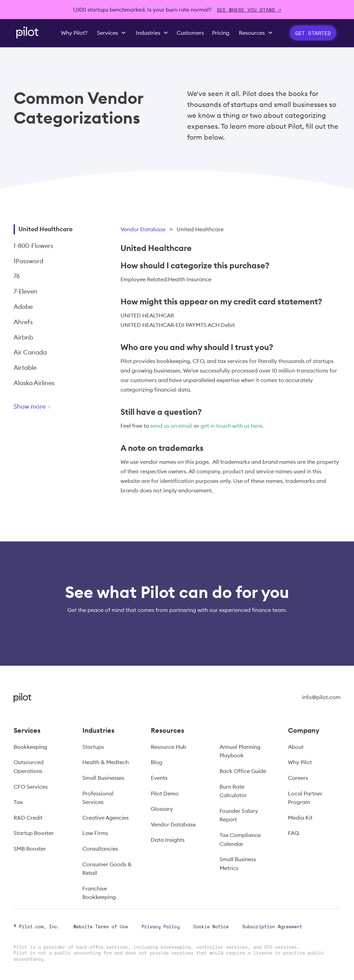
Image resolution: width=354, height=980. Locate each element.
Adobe (23, 307)
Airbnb (23, 337)
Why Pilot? (74, 33)
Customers (190, 33)
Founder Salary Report (239, 815)
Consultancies (100, 849)
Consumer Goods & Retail (107, 869)
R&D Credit (28, 818)
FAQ (293, 833)
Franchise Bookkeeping (99, 893)
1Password (28, 261)
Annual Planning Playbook (240, 751)
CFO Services (31, 787)
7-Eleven (26, 291)
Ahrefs (23, 322)
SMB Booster (30, 849)
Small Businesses (103, 778)
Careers (298, 778)
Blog (157, 762)
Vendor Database (143, 229)
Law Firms (95, 833)
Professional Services (98, 798)
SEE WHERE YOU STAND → (249, 10)
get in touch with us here (231, 426)
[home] (27, 33)
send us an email (171, 426)
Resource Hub (168, 747)
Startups (93, 747)
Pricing (221, 33)
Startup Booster (34, 833)
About (296, 747)
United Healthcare (45, 229)
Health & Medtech (106, 762)
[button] (112, 33)
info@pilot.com (321, 697)
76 (17, 276)
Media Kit (300, 818)
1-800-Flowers (33, 246)
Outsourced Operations (29, 766)
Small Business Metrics (238, 864)
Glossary (162, 809)
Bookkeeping (30, 747)
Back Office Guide (243, 771)
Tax (18, 802)
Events (159, 778)
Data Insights (168, 840)
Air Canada (30, 352)
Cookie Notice (211, 927)
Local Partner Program (305, 798)
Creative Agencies (106, 818)
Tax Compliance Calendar (240, 839)
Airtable (25, 368)
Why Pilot (300, 762)
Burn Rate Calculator (233, 791)
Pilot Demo (165, 793)
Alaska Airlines (34, 383)
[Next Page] (56, 408)
